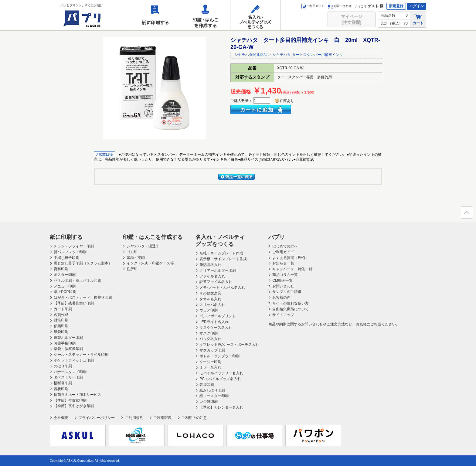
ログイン (416, 6)
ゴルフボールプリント (218, 316)
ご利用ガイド (313, 6)
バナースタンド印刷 (70, 372)
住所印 (132, 269)
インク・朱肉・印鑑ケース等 (150, 263)
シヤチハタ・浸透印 (143, 246)
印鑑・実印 (136, 258)
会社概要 (61, 418)
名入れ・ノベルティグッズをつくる (255, 15)
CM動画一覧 (282, 281)
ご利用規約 (134, 418)
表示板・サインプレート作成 (223, 259)
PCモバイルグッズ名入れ (220, 379)
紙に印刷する (155, 15)
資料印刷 (61, 269)
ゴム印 (132, 252)
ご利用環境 (162, 418)
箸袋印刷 (207, 385)
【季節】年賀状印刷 (70, 400)
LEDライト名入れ (214, 322)
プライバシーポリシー (97, 418)
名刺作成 (61, 315)
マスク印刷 (209, 333)
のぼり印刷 (63, 366)
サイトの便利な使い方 (291, 303)
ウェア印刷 (209, 310)
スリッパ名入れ (212, 305)
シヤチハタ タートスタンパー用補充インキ (308, 55)
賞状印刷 (61, 389)
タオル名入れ (210, 299)
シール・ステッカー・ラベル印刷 (81, 355)
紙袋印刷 (61, 332)
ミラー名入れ (210, 367)
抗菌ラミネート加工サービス (77, 395)
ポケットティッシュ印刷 (74, 360)
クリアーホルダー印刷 (218, 270)
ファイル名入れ (212, 276)
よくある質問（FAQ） (291, 258)
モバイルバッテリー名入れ (221, 373)
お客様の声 (281, 298)
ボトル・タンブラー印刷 (219, 356)
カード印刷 (63, 309)
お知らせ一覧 (283, 263)
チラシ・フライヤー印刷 (74, 246)
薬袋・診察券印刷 (68, 349)
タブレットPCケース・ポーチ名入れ (229, 345)
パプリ (277, 237)
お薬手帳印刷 (65, 343)
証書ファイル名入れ (216, 282)
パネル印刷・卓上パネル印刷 (77, 281)
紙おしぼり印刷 (212, 390)
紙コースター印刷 (214, 396)
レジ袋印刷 (209, 402)
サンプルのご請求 (287, 292)
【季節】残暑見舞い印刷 (74, 303)
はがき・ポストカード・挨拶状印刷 (83, 298)
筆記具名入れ (210, 265)
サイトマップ (283, 315)
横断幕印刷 (63, 383)
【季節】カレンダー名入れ (221, 407)
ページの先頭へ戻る (467, 214)
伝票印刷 (61, 326)
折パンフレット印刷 (70, 252)
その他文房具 (210, 293)
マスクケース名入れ (216, 328)
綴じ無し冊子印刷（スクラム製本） (83, 263)
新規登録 (396, 6)
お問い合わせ (340, 6)
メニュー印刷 (65, 286)
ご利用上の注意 (194, 418)
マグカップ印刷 (212, 350)
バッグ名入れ (210, 339)
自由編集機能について (291, 309)
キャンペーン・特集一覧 (292, 269)
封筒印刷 (61, 320)
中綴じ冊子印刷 (66, 258)
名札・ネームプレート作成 (221, 253)
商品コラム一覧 (285, 275)
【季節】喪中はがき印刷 (74, 406)
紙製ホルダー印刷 (68, 338)
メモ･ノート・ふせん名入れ (222, 287)
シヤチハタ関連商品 (251, 55)
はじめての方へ (285, 246)
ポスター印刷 (65, 275)
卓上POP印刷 (65, 292)
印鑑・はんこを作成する (205, 15)
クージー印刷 (210, 362)
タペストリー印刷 (68, 377)
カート (418, 19)
